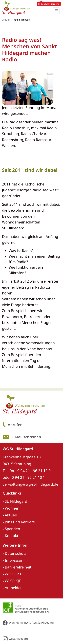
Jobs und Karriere (20, 522)
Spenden (13, 529)
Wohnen (12, 508)
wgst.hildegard (15, 639)
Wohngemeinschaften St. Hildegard (28, 623)
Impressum (15, 560)
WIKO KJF (13, 581)
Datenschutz (16, 553)
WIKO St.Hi (14, 574)
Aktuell (11, 515)
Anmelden (14, 588)
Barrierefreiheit (18, 567)
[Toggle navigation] (56, 11)
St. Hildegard (16, 501)
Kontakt (12, 536)
